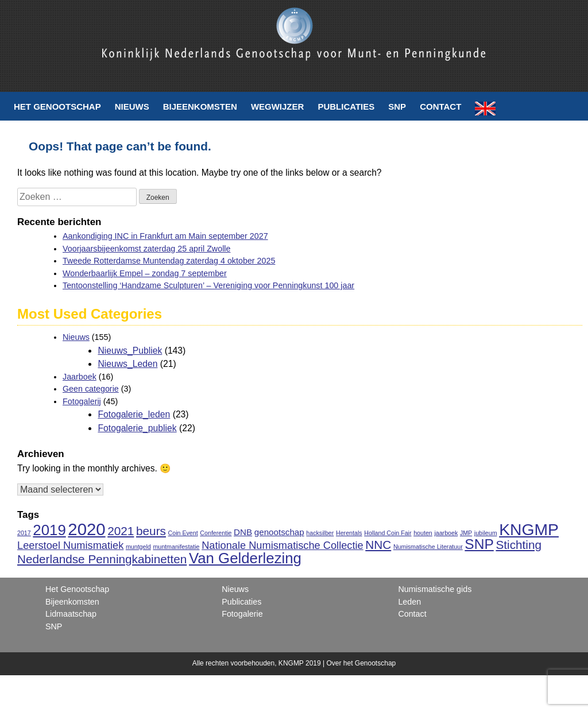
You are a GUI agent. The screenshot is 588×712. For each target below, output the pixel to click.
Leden (409, 602)
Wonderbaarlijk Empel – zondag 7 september (145, 273)
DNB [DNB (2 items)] (243, 532)
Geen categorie (91, 389)
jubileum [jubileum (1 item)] (486, 533)
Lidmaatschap (71, 614)
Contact (440, 107)
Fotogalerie (242, 614)
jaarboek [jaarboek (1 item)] (446, 533)
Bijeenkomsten (200, 107)
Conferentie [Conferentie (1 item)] (216, 533)
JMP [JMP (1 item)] (466, 533)
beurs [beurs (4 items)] (151, 531)
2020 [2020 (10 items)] (86, 529)
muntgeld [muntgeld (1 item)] (138, 547)
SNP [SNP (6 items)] (479, 544)
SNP (397, 107)
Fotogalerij (82, 401)
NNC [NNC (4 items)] (378, 545)
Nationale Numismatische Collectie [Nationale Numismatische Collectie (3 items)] (283, 545)
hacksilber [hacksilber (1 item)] (320, 533)
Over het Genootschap (361, 663)
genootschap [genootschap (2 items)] (279, 532)
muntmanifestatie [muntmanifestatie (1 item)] (176, 547)
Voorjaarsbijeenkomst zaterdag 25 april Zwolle (146, 249)
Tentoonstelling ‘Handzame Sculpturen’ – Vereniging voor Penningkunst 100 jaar (208, 285)
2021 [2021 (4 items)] (121, 531)
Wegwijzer (278, 107)
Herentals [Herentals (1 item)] (349, 533)
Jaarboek (80, 377)
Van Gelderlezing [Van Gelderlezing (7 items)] (245, 558)
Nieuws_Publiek (130, 351)
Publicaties (346, 107)
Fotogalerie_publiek (137, 428)
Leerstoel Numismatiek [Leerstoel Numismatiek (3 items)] (70, 545)
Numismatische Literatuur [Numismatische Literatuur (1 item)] (428, 547)
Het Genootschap (57, 107)
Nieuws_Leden (127, 364)
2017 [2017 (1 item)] (24, 533)
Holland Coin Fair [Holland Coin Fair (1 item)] (388, 533)
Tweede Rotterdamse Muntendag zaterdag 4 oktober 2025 (169, 261)
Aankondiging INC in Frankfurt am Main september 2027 (165, 236)
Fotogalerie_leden (134, 414)
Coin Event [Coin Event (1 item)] (183, 533)
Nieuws (132, 107)
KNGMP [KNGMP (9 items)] (529, 529)
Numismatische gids (435, 589)
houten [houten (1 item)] (423, 533)
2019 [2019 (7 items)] (49, 530)
